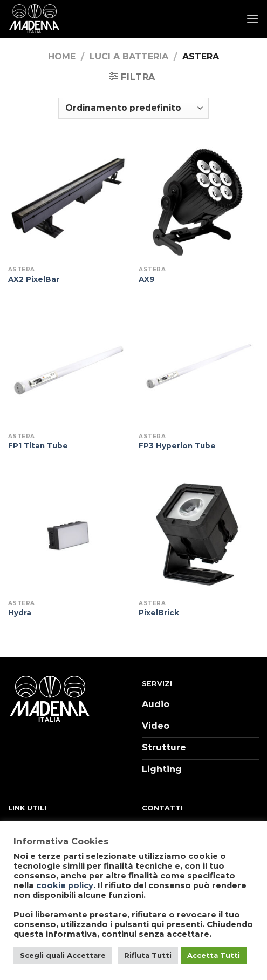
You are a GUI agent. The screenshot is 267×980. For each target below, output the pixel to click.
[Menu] (252, 19)
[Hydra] (68, 534)
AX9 (147, 279)
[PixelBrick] (199, 534)
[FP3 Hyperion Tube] (199, 367)
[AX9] (199, 201)
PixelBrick (159, 613)
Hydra (20, 613)
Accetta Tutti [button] (214, 955)
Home (62, 56)
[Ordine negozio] (133, 108)
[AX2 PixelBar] (68, 201)
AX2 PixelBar (34, 279)
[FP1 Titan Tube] (68, 367)
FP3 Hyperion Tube (177, 446)
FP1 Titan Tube (38, 446)
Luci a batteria (129, 56)
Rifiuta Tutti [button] (148, 955)
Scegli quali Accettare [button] (63, 955)
